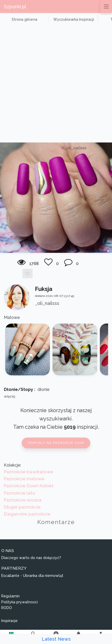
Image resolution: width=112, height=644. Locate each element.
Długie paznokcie (22, 507)
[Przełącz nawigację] (106, 6)
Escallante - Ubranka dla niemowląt (32, 576)
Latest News (56, 639)
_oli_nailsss (47, 303)
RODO (7, 608)
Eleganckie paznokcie (27, 514)
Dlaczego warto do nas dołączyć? (31, 558)
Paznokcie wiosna (23, 500)
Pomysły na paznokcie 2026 (56, 443)
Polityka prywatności (20, 602)
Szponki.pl (15, 7)
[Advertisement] (56, 84)
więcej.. (10, 396)
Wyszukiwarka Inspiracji (74, 19)
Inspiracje (9, 621)
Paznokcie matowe (24, 479)
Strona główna (24, 19)
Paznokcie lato (20, 493)
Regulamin (10, 596)
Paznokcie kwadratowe (29, 472)
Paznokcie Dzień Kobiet (29, 486)
